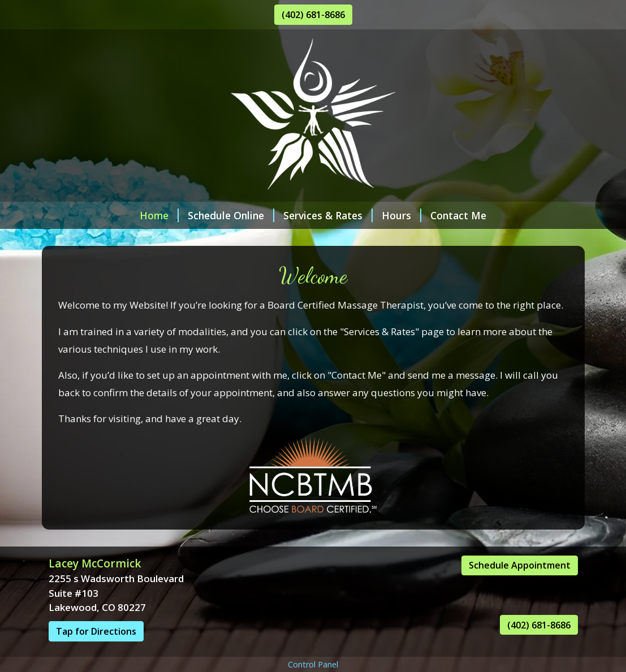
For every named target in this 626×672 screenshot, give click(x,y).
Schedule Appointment (520, 565)
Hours (401, 215)
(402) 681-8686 (313, 15)
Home (159, 215)
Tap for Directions (96, 631)
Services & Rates (328, 215)
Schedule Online (231, 215)
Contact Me (458, 215)
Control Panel (313, 664)
